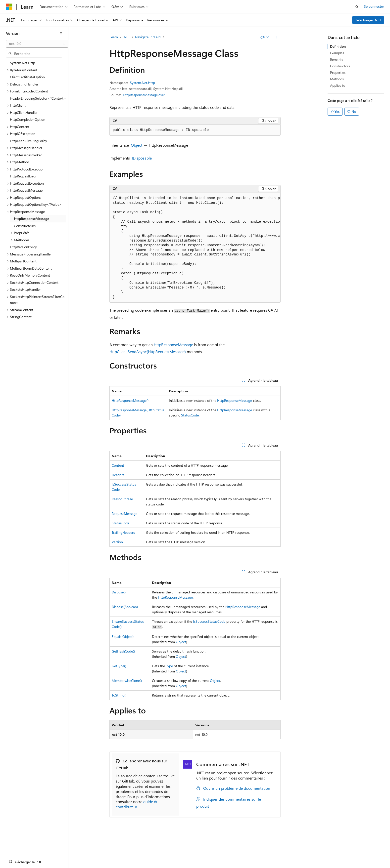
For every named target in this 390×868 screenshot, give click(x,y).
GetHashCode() (123, 651)
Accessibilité (319, 865)
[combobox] (37, 44)
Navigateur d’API (148, 37)
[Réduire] (61, 33)
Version (117, 542)
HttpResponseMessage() (130, 400)
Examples (337, 53)
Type (169, 666)
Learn (114, 37)
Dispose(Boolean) (125, 607)
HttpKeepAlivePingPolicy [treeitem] (28, 141)
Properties (338, 72)
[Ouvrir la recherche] (357, 7)
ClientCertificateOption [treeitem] (27, 77)
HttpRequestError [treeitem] (23, 176)
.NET (126, 37)
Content (118, 465)
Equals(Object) (123, 637)
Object (137, 145)
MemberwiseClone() (127, 681)
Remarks (337, 60)
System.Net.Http (142, 83)
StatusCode (190, 415)
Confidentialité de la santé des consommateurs (224, 865)
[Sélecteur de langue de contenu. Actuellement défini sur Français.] (17, 854)
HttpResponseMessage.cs (142, 95)
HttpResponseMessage (173, 345)
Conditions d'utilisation (287, 865)
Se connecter (374, 6)
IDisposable (142, 158)
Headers (118, 475)
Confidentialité (168, 865)
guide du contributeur (137, 804)
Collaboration (141, 865)
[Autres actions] (276, 37)
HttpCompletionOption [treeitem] (28, 119)
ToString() (119, 695)
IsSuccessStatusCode (209, 621)
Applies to (338, 85)
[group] (195, 248)
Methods (337, 79)
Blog (118, 865)
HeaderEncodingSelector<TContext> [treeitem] (38, 98)
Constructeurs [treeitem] (25, 226)
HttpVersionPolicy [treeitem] (23, 247)
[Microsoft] (9, 7)
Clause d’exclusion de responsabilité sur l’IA (39, 865)
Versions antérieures (93, 865)
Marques (344, 865)
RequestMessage (124, 514)
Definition (338, 46)
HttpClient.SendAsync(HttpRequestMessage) (148, 351)
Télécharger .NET (368, 20)
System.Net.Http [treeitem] (23, 63)
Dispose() (119, 592)
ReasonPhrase (122, 499)
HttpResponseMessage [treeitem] (31, 219)
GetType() (119, 666)
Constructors (340, 66)
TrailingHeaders (123, 532)
